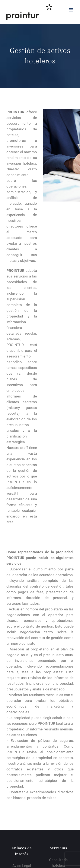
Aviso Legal (22, 866)
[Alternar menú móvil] (71, 10)
